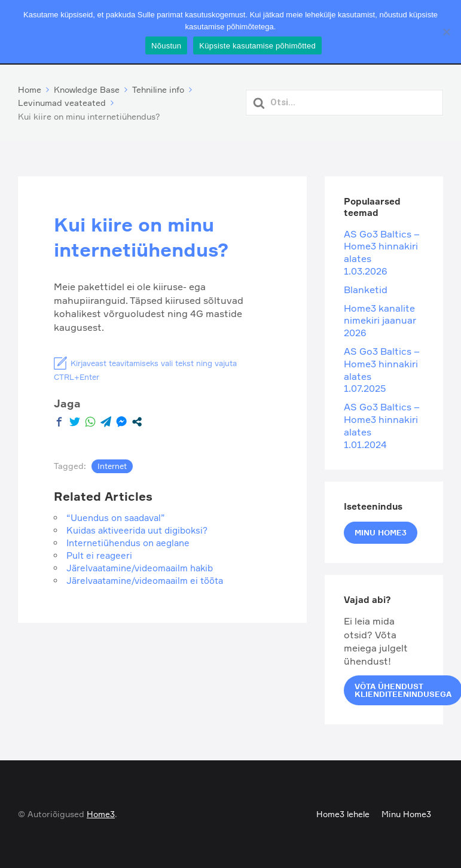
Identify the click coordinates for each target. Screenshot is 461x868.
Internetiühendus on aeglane (128, 543)
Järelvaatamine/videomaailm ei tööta (145, 581)
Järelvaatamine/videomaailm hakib (140, 568)
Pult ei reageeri (99, 555)
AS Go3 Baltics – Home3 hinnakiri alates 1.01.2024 (382, 426)
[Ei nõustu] (446, 32)
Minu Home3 (381, 532)
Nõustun (166, 46)
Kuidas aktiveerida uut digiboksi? (137, 530)
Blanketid (366, 290)
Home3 (101, 814)
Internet (112, 466)
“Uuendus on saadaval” (116, 518)
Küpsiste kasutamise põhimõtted (257, 46)
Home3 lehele (343, 814)
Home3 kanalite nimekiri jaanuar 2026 (380, 321)
